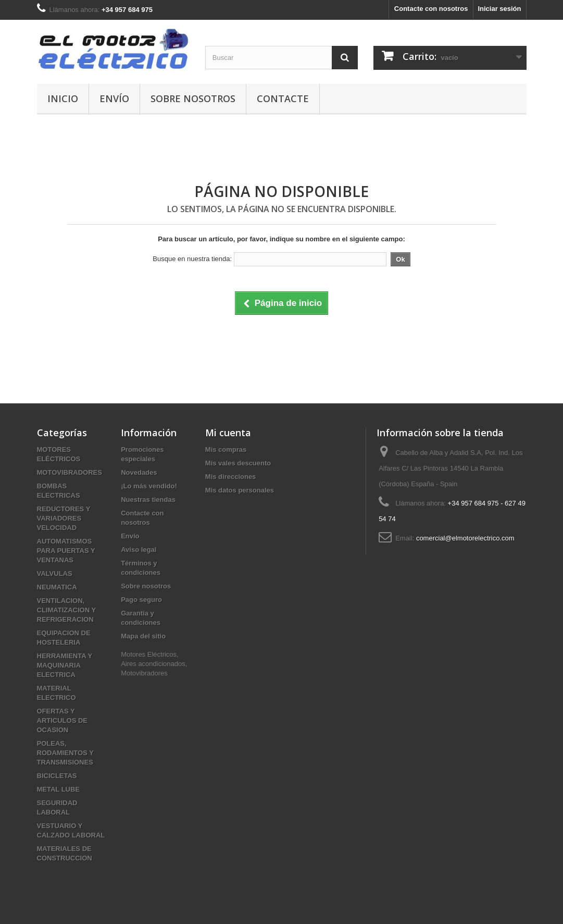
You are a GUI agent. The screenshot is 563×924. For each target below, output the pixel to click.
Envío (114, 98)
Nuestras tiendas (148, 500)
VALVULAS (55, 574)
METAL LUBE (59, 789)
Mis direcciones (231, 477)
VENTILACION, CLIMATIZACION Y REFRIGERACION (66, 610)
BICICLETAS (57, 776)
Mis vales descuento (238, 463)
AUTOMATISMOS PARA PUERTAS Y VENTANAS (66, 551)
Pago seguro (141, 600)
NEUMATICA (57, 587)
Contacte (283, 98)
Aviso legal (139, 550)
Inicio (63, 98)
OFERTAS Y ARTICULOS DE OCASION (62, 720)
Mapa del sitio (143, 636)
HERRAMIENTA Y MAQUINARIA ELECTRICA (65, 665)
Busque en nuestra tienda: (192, 259)
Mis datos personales (240, 490)
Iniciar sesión (499, 9)
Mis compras (226, 449)
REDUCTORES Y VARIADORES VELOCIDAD (64, 518)
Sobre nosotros (193, 98)
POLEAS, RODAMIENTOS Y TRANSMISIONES (65, 753)
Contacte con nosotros (431, 9)
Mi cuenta (228, 433)
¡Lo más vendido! (149, 486)
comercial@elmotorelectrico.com (465, 538)
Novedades (139, 472)
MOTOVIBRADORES (70, 472)
